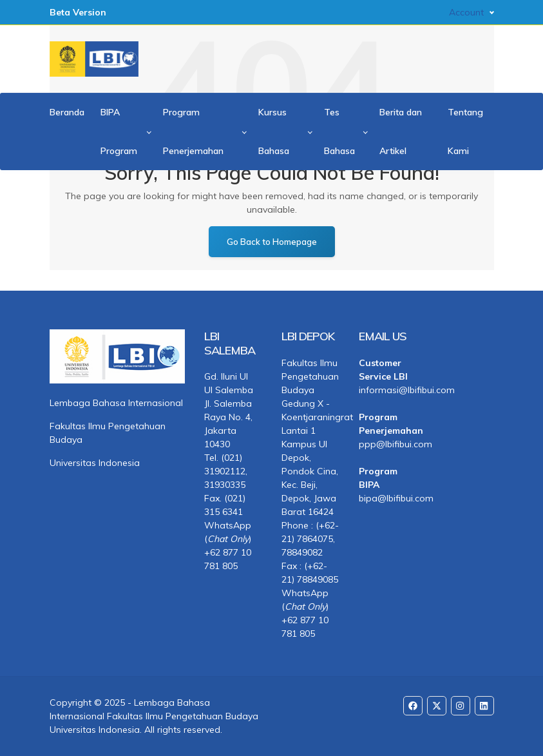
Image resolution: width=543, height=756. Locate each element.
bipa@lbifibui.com (388, 498)
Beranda (67, 112)
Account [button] (466, 12)
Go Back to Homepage (272, 242)
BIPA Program (119, 131)
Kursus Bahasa (274, 131)
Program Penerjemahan (193, 131)
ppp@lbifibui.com (388, 444)
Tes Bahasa (339, 131)
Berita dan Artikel (401, 131)
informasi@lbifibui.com (388, 390)
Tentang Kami (465, 131)
